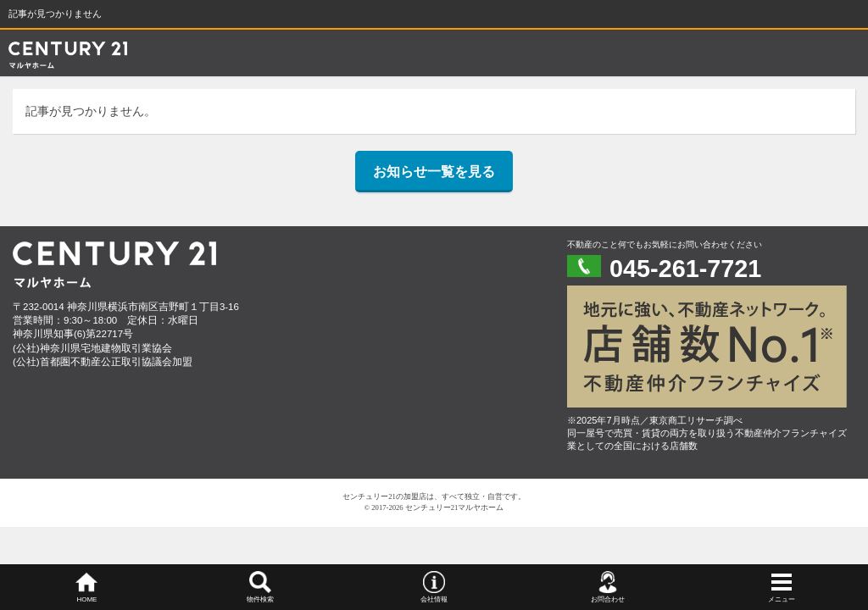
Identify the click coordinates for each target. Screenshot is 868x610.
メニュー (782, 599)
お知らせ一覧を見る (434, 172)
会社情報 (434, 599)
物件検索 (260, 599)
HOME (86, 599)
